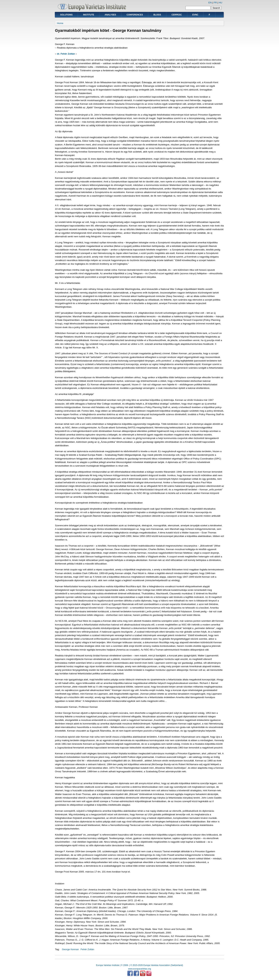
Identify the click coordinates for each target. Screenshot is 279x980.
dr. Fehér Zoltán (66, 54)
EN (210, 3)
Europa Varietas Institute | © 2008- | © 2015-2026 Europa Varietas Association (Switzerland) (139, 965)
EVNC (195, 15)
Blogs (157, 15)
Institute (89, 15)
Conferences (135, 15)
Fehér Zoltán (87, 949)
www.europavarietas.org (140, 969)
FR (215, 3)
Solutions (66, 15)
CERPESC (177, 15)
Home (60, 23)
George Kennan (70, 949)
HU (221, 3)
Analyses (110, 15)
